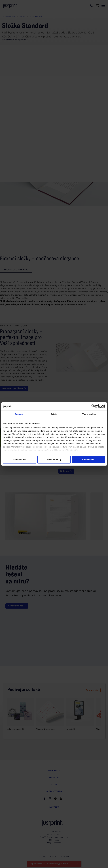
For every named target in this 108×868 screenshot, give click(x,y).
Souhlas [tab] (19, 414)
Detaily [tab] (54, 414)
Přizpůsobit (54, 460)
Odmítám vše (20, 460)
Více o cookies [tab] (89, 414)
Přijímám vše (88, 460)
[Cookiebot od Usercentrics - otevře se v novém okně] (93, 406)
